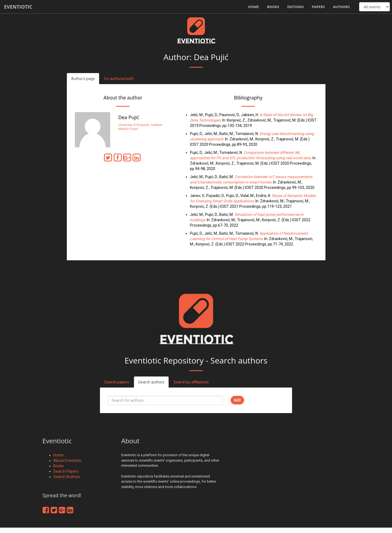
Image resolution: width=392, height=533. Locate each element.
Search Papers (66, 471)
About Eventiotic (67, 461)
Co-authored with (119, 79)
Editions (295, 7)
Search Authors (67, 477)
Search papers (117, 382)
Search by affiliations (191, 382)
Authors (341, 7)
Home (254, 7)
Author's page (83, 79)
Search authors (151, 382)
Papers (318, 7)
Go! (237, 400)
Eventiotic (18, 7)
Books (273, 7)
